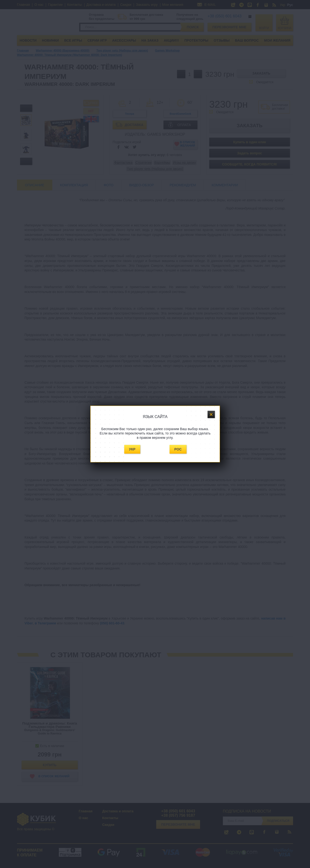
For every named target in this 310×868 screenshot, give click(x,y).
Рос (178, 449)
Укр (132, 449)
